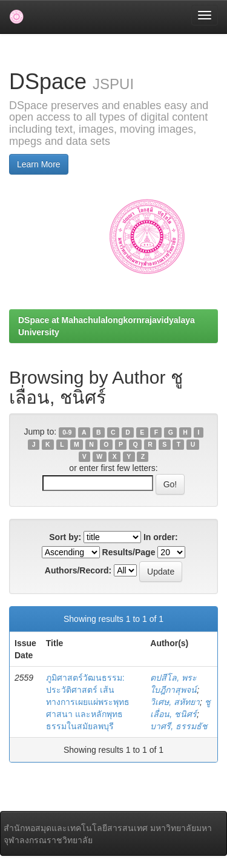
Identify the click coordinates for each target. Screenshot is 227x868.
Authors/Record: (78, 570)
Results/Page (129, 552)
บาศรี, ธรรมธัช (179, 726)
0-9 (67, 432)
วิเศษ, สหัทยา (175, 702)
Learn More (39, 164)
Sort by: (65, 537)
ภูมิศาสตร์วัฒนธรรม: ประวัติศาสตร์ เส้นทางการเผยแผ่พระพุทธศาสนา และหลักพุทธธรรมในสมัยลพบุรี (88, 702)
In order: (161, 537)
